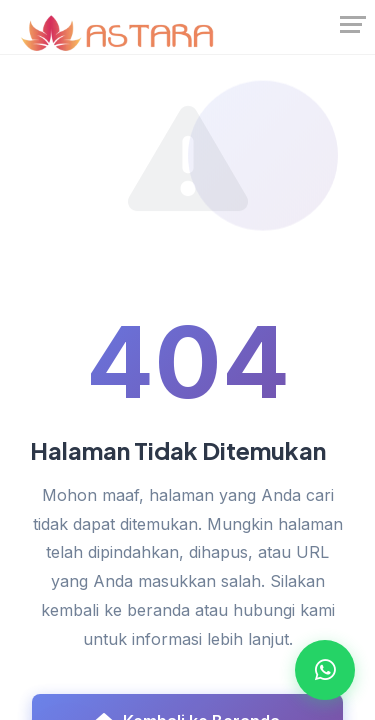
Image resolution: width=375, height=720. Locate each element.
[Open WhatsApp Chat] (325, 670)
